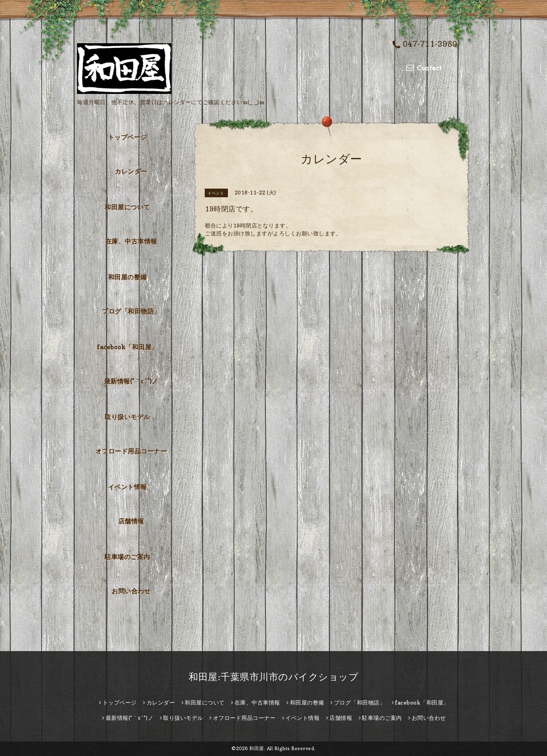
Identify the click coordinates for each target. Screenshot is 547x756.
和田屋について (127, 207)
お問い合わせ (131, 591)
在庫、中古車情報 (131, 241)
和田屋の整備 (128, 277)
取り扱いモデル (127, 417)
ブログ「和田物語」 (131, 311)
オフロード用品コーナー (131, 451)
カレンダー (131, 171)
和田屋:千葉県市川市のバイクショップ (273, 677)
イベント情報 (128, 487)
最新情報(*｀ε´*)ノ (131, 381)
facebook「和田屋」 (127, 347)
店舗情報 (131, 521)
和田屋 (257, 748)
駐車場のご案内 (127, 557)
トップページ (128, 137)
